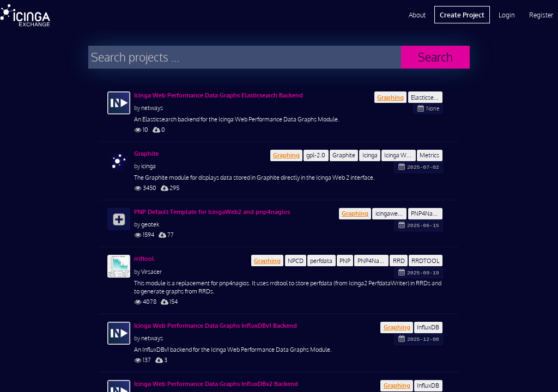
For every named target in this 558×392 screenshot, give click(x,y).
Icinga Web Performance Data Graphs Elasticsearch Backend (219, 95)
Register (541, 15)
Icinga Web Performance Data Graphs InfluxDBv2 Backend (216, 384)
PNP (345, 261)
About (417, 15)
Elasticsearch (427, 97)
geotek (150, 224)
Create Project (462, 15)
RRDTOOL (425, 261)
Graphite (344, 155)
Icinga (370, 155)
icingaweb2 (390, 213)
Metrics (429, 155)
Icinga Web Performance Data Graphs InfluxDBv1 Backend (216, 326)
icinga (148, 166)
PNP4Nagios (427, 213)
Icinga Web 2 (400, 155)
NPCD (296, 261)
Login (507, 15)
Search (435, 57)
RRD (399, 261)
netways (152, 108)
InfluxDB (428, 327)
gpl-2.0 (316, 155)
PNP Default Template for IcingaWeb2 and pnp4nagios (212, 212)
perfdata (321, 261)
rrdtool (144, 259)
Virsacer (151, 271)
